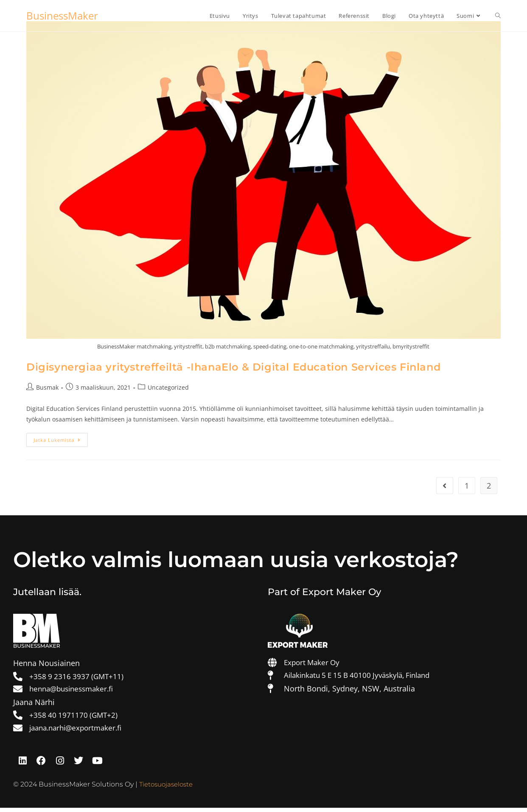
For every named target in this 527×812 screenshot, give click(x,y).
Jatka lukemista (61, 438)
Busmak (47, 387)
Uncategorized (168, 387)
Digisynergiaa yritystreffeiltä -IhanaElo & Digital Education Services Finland (233, 367)
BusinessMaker (62, 15)
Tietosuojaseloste (168, 789)
